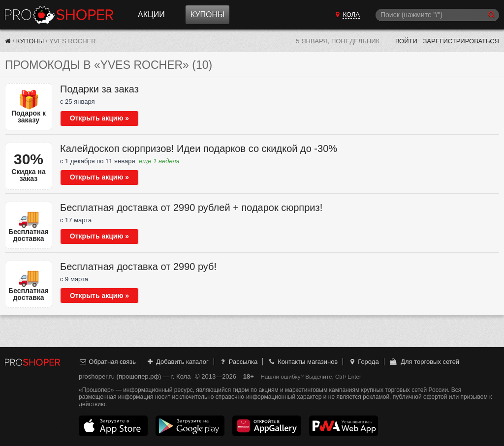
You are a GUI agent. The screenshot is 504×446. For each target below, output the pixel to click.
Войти (406, 41)
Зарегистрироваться (461, 41)
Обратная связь (107, 362)
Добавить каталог (177, 362)
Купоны (207, 15)
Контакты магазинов (303, 362)
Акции (151, 15)
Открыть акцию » (99, 118)
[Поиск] (437, 15)
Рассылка (238, 362)
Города (363, 362)
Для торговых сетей (424, 362)
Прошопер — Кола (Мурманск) (59, 15)
